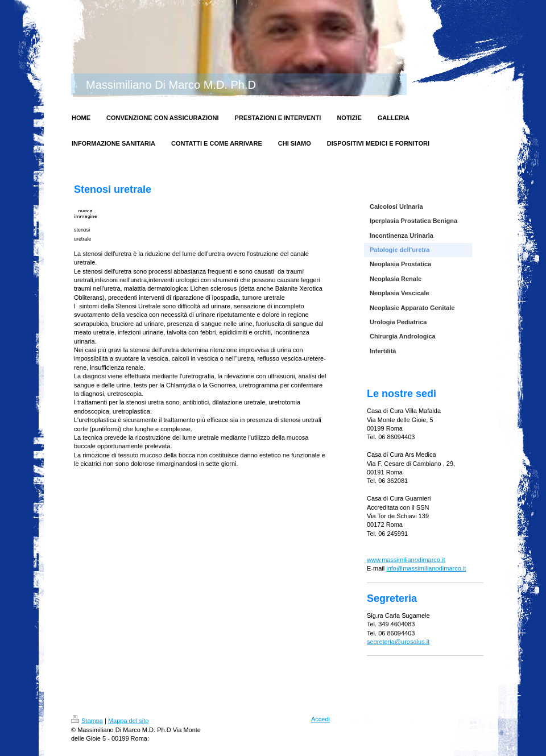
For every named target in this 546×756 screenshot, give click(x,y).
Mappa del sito (129, 721)
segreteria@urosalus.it (398, 642)
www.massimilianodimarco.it (406, 560)
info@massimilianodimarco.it (426, 568)
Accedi (320, 719)
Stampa (87, 721)
